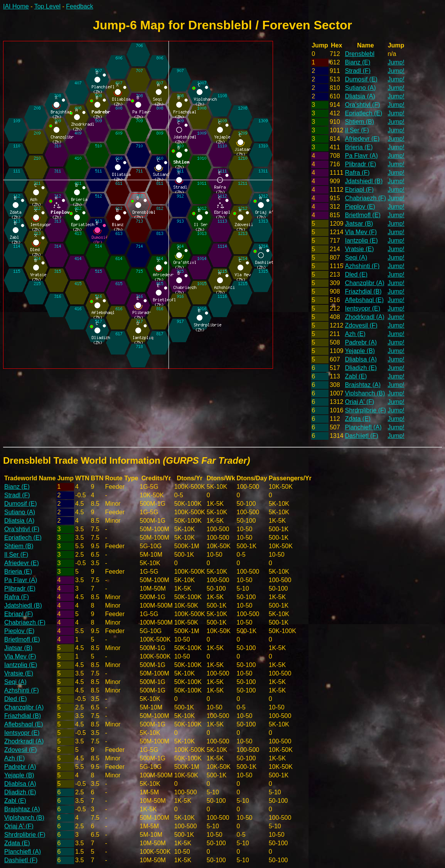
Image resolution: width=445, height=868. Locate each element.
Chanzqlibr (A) (364, 283)
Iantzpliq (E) (361, 241)
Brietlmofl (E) (362, 215)
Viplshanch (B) (365, 393)
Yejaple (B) (360, 351)
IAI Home (16, 6)
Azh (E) (355, 334)
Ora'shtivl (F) (362, 105)
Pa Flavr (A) (361, 156)
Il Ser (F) (357, 130)
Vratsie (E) (359, 249)
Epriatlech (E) (363, 113)
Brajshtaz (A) (362, 385)
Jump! (396, 62)
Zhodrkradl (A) (364, 317)
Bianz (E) (357, 62)
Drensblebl (359, 54)
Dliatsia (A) (360, 96)
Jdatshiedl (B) (364, 181)
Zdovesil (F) (361, 325)
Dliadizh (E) (361, 368)
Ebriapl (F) (359, 190)
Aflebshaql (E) (364, 300)
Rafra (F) (357, 173)
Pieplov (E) (360, 207)
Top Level (48, 6)
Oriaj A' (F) (359, 402)
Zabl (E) (356, 376)
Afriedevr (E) (362, 139)
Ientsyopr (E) (362, 308)
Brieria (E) (359, 147)
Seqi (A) (356, 258)
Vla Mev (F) (361, 232)
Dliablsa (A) (361, 359)
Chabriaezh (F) (365, 198)
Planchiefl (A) (363, 427)
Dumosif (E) (361, 79)
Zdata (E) (358, 419)
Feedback (79, 6)
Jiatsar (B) (359, 224)
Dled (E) (356, 274)
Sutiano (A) (360, 88)
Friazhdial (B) (363, 291)
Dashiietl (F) (361, 436)
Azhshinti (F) (362, 266)
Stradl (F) (358, 71)
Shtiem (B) (359, 122)
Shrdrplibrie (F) (365, 410)
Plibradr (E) (360, 164)
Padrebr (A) (361, 342)
